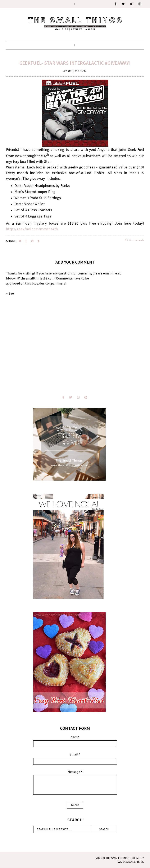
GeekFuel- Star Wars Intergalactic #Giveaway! (75, 63)
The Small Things (118, 858)
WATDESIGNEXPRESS (131, 862)
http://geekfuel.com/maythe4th (32, 229)
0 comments (135, 240)
